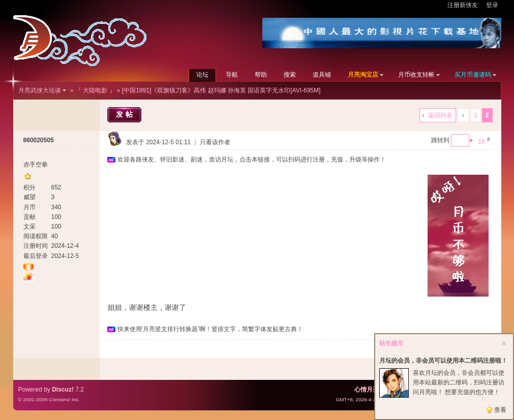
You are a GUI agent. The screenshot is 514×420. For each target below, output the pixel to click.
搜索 (290, 75)
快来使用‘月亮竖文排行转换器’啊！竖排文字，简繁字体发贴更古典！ (210, 329)
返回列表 (440, 115)
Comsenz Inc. (64, 399)
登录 (492, 5)
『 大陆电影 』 (95, 90)
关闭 (504, 343)
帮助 (261, 75)
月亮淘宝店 (363, 75)
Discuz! (63, 390)
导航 (232, 75)
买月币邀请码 (473, 75)
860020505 (39, 140)
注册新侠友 (463, 5)
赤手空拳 (36, 165)
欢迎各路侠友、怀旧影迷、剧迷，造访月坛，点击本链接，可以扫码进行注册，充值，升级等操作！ (252, 159)
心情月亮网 (370, 390)
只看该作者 (215, 142)
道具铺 (322, 75)
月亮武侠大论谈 (40, 90)
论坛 (202, 75)
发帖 (126, 114)
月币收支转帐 (416, 75)
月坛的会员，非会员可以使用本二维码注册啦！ (443, 361)
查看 (500, 410)
